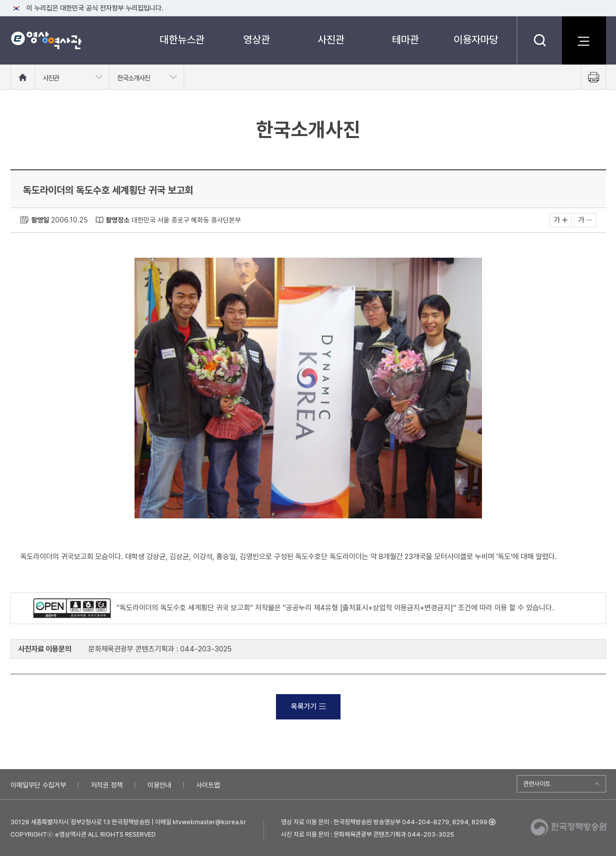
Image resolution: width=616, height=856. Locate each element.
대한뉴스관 (182, 39)
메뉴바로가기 (0, 0)
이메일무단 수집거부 (38, 785)
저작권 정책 (107, 785)
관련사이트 (537, 784)
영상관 (257, 39)
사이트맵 (208, 785)
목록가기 (308, 707)
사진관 (331, 39)
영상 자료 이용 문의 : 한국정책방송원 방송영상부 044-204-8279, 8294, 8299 (384, 822)
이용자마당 (476, 39)
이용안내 (159, 785)
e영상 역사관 (46, 40)
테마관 (406, 39)
